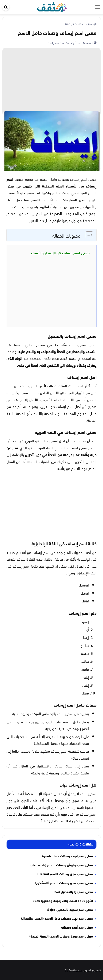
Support (88, 43)
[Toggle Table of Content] (87, 235)
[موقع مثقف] (52, 6)
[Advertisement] (51, 80)
